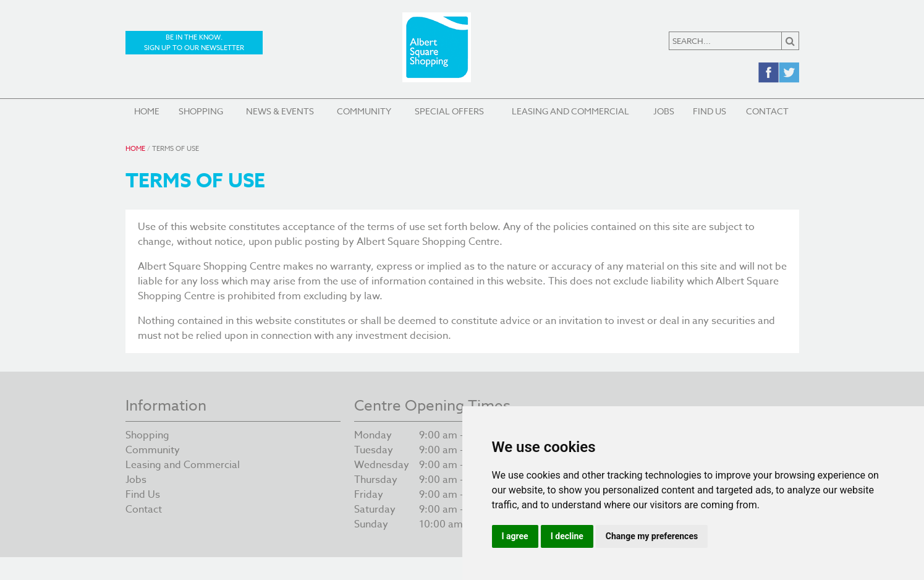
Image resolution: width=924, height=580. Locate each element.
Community (364, 111)
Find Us (710, 111)
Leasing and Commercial (570, 111)
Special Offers (449, 111)
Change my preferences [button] (652, 536)
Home (147, 111)
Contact (767, 111)
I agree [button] (515, 536)
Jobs (664, 111)
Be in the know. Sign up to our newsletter (194, 43)
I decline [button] (567, 536)
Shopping (201, 111)
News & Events (280, 111)
